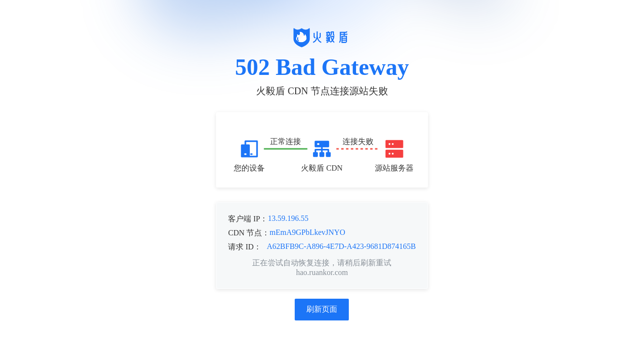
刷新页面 (322, 309)
